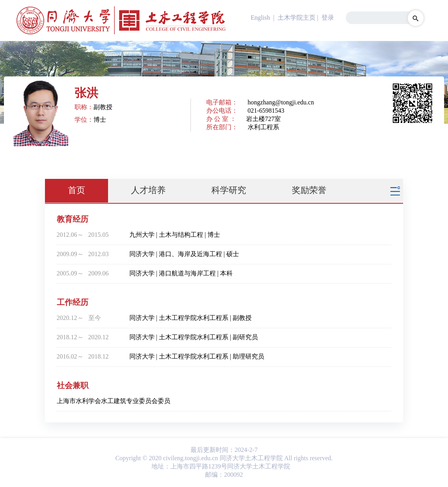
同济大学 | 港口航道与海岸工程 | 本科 (181, 273)
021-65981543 (266, 111)
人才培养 (148, 190)
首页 (77, 190)
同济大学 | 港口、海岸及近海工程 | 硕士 (184, 254)
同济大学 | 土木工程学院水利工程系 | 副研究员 (194, 337)
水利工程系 (263, 127)
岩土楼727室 (263, 119)
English (260, 18)
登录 (328, 18)
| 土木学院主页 (294, 18)
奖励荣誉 (309, 190)
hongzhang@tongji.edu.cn (281, 102)
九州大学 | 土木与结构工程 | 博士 (175, 235)
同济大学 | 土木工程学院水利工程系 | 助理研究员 (197, 356)
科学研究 (229, 190)
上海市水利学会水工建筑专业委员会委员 (114, 401)
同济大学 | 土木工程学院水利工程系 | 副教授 (190, 318)
